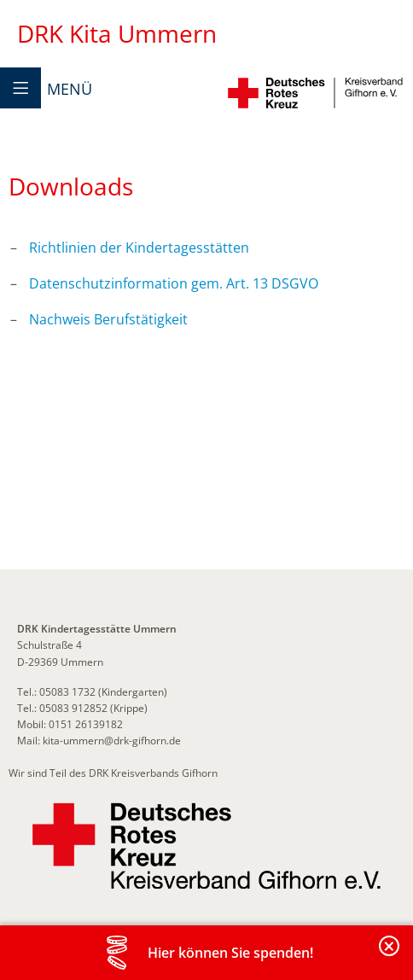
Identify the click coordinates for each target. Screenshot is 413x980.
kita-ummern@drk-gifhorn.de (111, 741)
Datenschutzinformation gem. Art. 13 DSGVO (174, 283)
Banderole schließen (390, 956)
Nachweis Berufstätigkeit (108, 319)
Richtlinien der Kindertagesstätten (139, 248)
